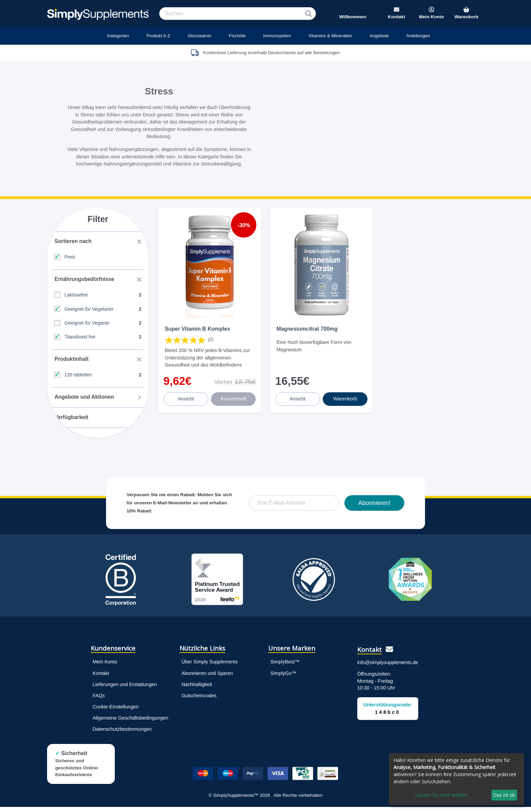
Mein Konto (105, 667)
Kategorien (118, 36)
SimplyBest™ (285, 667)
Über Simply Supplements (210, 667)
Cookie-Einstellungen (116, 712)
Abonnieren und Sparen (207, 678)
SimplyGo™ (283, 678)
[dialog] (456, 779)
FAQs (99, 701)
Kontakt (101, 678)
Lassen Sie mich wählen (441, 795)
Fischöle (237, 36)
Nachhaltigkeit (197, 689)
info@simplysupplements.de (388, 667)
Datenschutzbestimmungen (122, 734)
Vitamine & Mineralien (330, 36)
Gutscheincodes (199, 701)
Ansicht (186, 394)
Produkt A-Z (158, 36)
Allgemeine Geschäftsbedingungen (131, 723)
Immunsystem (277, 36)
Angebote (379, 36)
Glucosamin (199, 36)
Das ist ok (504, 795)
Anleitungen (418, 36)
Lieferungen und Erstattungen (125, 689)
